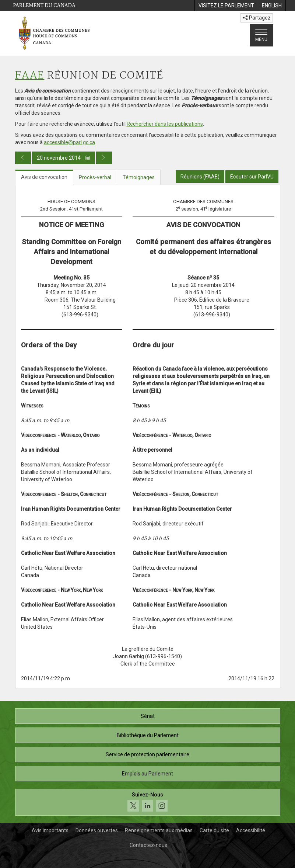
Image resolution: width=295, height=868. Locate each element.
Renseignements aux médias (159, 830)
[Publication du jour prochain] (104, 158)
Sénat (148, 716)
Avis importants (50, 830)
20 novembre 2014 (64, 158)
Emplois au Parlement (147, 774)
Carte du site (214, 830)
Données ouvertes (97, 830)
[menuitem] (226, 6)
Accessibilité (251, 830)
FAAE (30, 76)
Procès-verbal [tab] (95, 177)
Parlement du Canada (45, 5)
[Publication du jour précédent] (23, 158)
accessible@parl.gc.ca (69, 142)
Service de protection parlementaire (147, 754)
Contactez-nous (148, 845)
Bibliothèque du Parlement (148, 735)
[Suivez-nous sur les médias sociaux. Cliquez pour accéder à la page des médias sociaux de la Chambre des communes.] (148, 802)
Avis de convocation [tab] (44, 177)
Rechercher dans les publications (165, 124)
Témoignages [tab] (139, 177)
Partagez (257, 18)
